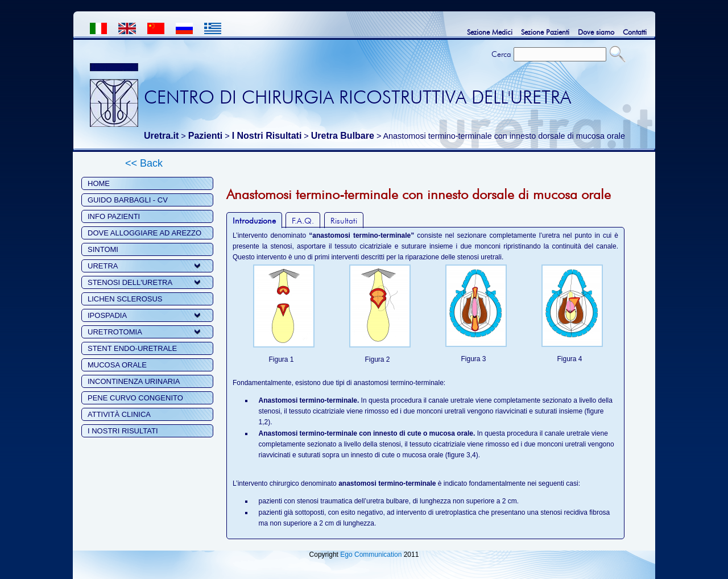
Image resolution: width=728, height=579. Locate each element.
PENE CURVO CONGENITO (135, 398)
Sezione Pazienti (545, 32)
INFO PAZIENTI (114, 216)
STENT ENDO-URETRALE (132, 348)
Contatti (635, 32)
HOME (99, 183)
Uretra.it (161, 136)
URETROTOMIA (115, 332)
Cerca (501, 54)
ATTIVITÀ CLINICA (119, 414)
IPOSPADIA (107, 315)
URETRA (103, 266)
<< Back (144, 163)
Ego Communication (371, 555)
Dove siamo (596, 32)
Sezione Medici (490, 32)
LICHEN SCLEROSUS (125, 299)
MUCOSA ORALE (117, 365)
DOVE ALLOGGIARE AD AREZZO (144, 233)
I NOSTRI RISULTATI (123, 431)
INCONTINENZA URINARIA (134, 381)
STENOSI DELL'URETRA (130, 282)
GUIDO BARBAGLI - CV (128, 200)
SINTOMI (103, 249)
